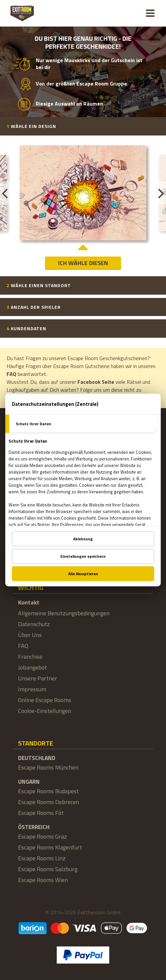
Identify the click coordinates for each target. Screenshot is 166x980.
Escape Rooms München (48, 767)
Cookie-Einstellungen (45, 711)
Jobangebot (32, 667)
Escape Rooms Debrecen (49, 802)
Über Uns (30, 635)
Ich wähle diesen (83, 263)
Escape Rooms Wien (43, 880)
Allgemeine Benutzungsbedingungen (64, 613)
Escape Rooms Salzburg (48, 869)
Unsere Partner (38, 678)
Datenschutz (34, 624)
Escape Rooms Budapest (48, 791)
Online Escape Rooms (45, 700)
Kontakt (29, 602)
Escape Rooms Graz (42, 836)
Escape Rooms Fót (41, 813)
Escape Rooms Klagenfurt (50, 847)
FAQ (11, 374)
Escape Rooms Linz (42, 858)
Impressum (32, 689)
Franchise (30, 657)
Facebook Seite (96, 382)
